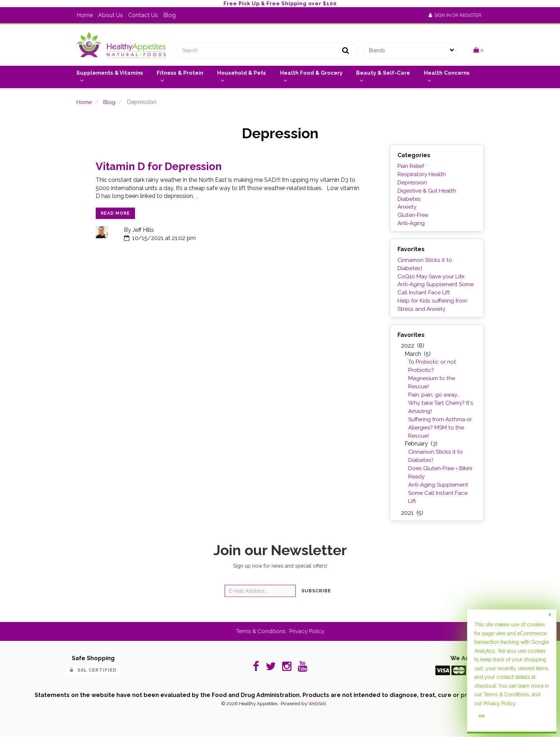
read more (115, 215)
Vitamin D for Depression (161, 168)
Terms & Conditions (506, 694)
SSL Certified (93, 671)
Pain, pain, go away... (435, 396)
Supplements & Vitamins (110, 74)
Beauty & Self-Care (383, 74)
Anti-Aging (412, 225)
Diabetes (409, 200)
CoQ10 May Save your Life (433, 277)
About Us (111, 15)
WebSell (317, 704)
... (197, 198)
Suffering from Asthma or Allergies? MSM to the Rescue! (441, 429)
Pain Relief (411, 167)
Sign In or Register (455, 15)
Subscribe (316, 591)
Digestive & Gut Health (427, 192)
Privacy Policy (499, 703)
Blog (169, 15)
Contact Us (143, 15)
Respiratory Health (422, 176)
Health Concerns (447, 74)
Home (85, 15)
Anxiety (407, 208)
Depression (412, 184)
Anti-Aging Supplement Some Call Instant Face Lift (439, 494)
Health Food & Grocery (311, 74)
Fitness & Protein (180, 74)
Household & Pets (242, 74)
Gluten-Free (413, 216)
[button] (478, 51)
